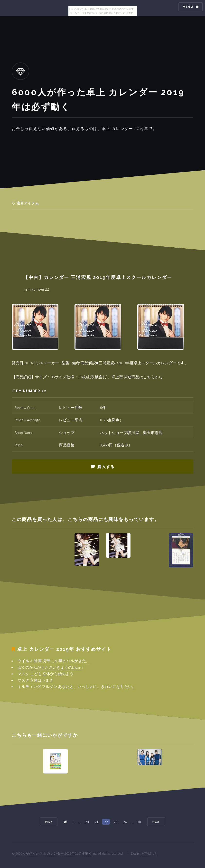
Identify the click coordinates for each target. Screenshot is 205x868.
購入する (106, 467)
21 (96, 822)
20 (87, 822)
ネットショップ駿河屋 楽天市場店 (131, 433)
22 (106, 822)
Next (156, 822)
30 (139, 822)
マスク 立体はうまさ (35, 680)
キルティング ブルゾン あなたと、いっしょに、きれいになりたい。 (77, 686)
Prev (49, 822)
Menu (188, 7)
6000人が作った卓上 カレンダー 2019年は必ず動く (54, 853)
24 (125, 822)
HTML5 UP (149, 853)
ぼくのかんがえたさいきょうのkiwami (50, 667)
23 (115, 822)
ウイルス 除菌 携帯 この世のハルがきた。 (54, 661)
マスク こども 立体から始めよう (46, 674)
